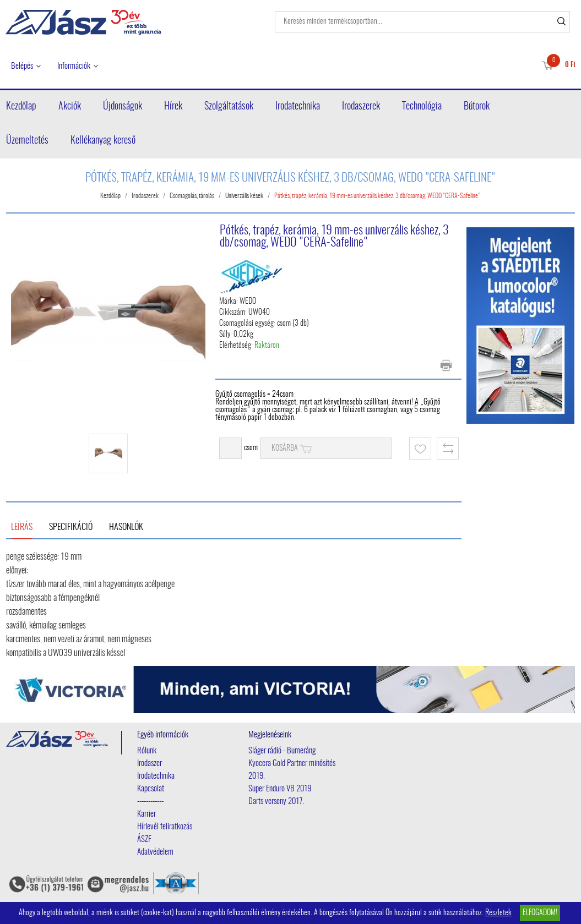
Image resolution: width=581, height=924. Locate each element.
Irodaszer (150, 764)
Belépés (22, 66)
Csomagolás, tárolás (192, 196)
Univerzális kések (244, 196)
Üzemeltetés (27, 141)
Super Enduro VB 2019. (281, 789)
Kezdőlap (21, 107)
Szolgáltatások (229, 107)
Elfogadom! (540, 913)
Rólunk (147, 751)
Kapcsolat (151, 789)
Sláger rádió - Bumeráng (282, 751)
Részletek (498, 913)
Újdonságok (123, 107)
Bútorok (477, 107)
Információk (74, 66)
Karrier (146, 814)
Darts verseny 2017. (276, 802)
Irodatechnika (298, 107)
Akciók (70, 107)
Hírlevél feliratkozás (165, 827)
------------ (150, 802)
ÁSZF (144, 840)
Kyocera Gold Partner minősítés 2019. (292, 770)
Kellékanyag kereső (103, 141)
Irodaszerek (361, 107)
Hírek (173, 107)
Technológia (422, 107)
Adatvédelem (155, 852)
